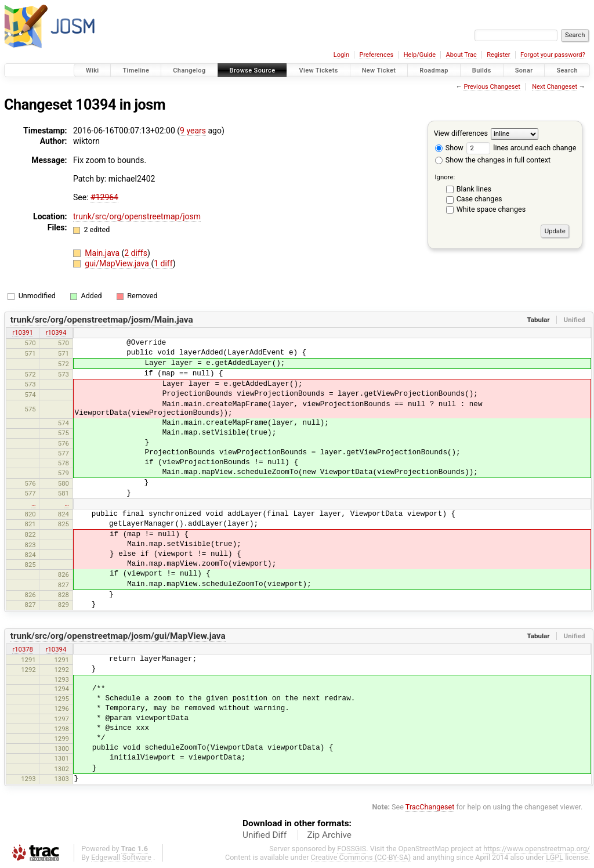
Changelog (189, 70)
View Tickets (318, 70)
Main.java (103, 253)
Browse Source (253, 70)
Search (567, 70)
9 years (193, 131)
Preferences (376, 55)
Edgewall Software (121, 857)
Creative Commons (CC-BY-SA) (361, 857)
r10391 (23, 332)
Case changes (479, 199)
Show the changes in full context (493, 160)
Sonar (524, 70)
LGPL (555, 857)
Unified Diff (265, 835)
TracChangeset (430, 807)
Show (449, 148)
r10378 (23, 649)
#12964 (104, 197)
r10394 (56, 332)
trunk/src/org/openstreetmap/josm (137, 216)
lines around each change (521, 148)
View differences (461, 133)
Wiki (93, 70)
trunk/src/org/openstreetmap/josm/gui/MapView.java (118, 636)
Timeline (136, 70)
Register (498, 55)
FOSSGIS (352, 849)
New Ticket (379, 70)
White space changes (491, 209)
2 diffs (136, 253)
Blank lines (474, 189)
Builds (482, 70)
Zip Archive (329, 835)
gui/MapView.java (118, 263)
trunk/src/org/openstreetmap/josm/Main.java (102, 320)
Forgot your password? (553, 55)
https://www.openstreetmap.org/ (537, 849)
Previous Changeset (492, 87)
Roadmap (434, 70)
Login (341, 55)
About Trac (461, 55)
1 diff (163, 263)
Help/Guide (420, 55)
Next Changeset (555, 87)
